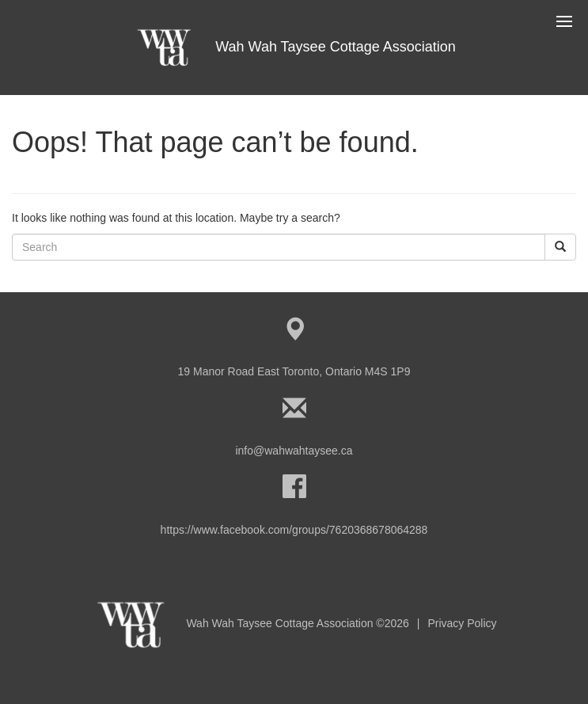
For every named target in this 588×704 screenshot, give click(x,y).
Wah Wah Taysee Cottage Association (294, 47)
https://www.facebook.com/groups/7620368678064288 (294, 530)
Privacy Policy (462, 623)
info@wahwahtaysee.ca (294, 451)
